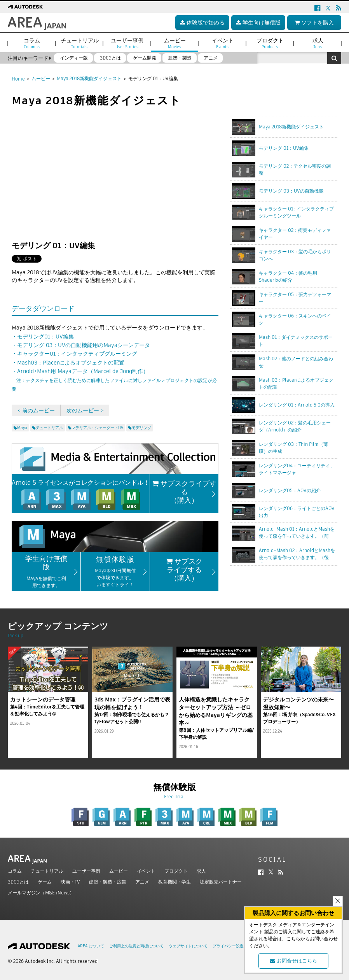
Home (18, 79)
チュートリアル (47, 871)
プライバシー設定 (228, 946)
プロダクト (176, 871)
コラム (15, 871)
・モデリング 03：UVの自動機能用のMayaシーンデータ (81, 345)
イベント (146, 871)
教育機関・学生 (174, 882)
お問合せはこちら (293, 961)
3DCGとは (18, 882)
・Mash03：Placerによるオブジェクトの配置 (68, 363)
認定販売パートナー (221, 882)
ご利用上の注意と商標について (136, 946)
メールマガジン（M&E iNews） (41, 893)
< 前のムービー (36, 410)
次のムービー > (85, 410)
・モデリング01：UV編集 (43, 337)
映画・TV (70, 882)
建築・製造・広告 (108, 882)
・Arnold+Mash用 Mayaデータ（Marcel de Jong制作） (114, 380)
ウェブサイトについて (188, 946)
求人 (201, 871)
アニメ (142, 882)
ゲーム (45, 882)
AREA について (91, 946)
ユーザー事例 (86, 871)
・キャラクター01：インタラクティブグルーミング (74, 354)
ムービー (41, 78)
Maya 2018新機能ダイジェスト (89, 78)
